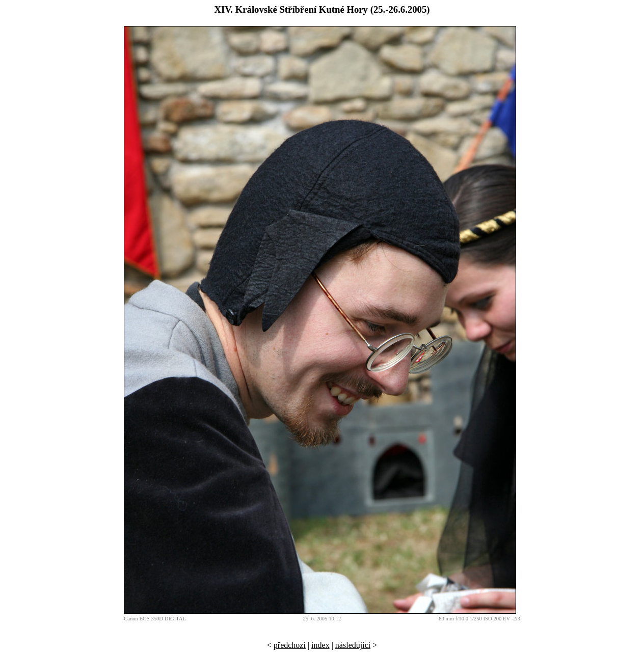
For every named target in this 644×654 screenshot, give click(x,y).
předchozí (290, 645)
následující (353, 645)
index (320, 645)
